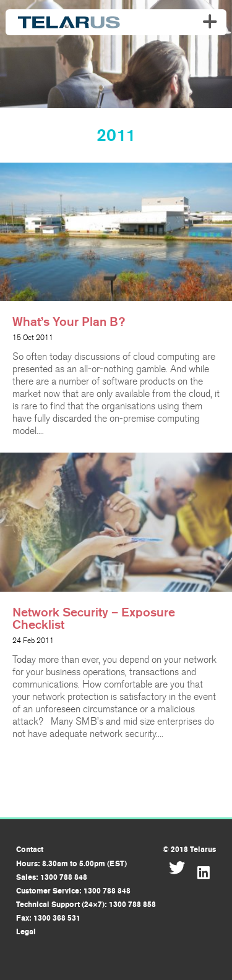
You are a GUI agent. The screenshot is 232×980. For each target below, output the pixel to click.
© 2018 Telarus (189, 850)
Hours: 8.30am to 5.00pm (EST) (71, 864)
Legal (26, 932)
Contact (30, 850)
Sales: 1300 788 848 (52, 877)
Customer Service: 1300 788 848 (73, 891)
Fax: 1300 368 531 (48, 918)
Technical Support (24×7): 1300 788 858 (86, 905)
